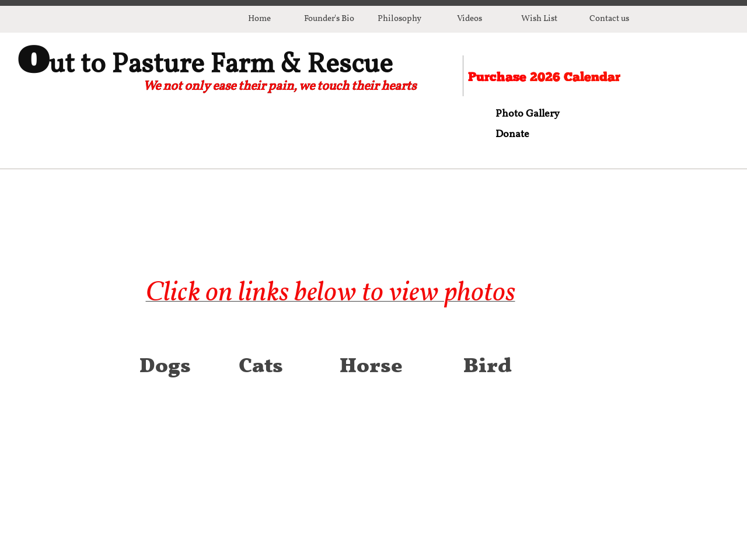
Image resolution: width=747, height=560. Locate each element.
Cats (261, 357)
